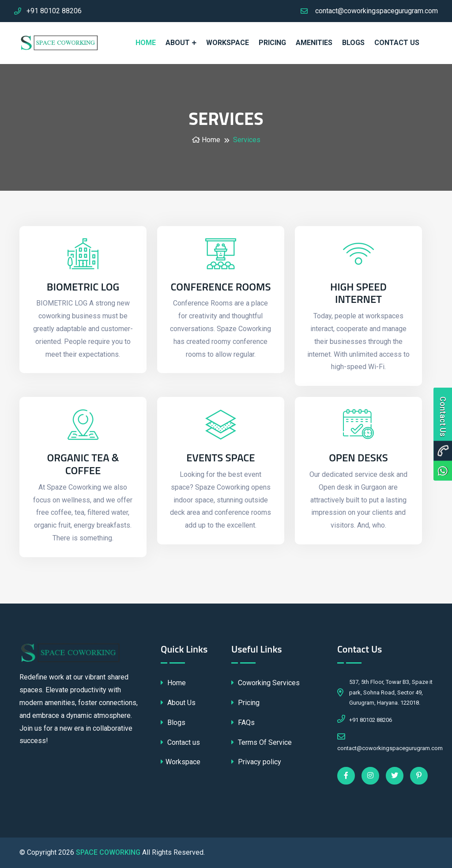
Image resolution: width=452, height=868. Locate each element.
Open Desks (358, 458)
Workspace (181, 762)
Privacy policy (256, 762)
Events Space (220, 458)
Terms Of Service (262, 742)
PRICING (272, 43)
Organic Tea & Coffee (83, 464)
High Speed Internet (358, 293)
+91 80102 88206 (54, 11)
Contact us (397, 43)
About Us (178, 703)
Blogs (353, 43)
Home (206, 140)
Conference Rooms (220, 287)
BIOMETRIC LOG (83, 287)
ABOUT (178, 43)
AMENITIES (314, 43)
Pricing (245, 703)
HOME (146, 43)
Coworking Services (266, 683)
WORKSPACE (228, 43)
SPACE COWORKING (108, 852)
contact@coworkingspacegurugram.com (377, 11)
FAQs (243, 723)
